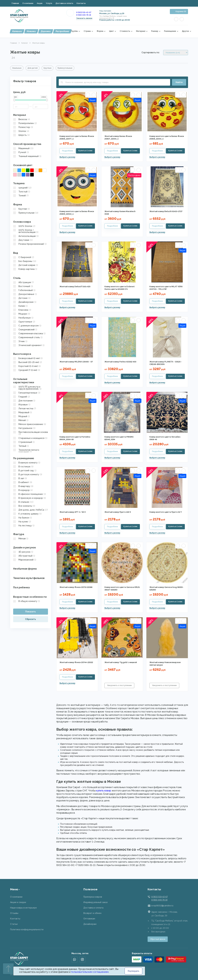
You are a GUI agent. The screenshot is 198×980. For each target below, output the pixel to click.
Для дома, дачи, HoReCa (31, 510)
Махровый (23, 412)
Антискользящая (26, 236)
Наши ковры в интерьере (23, 908)
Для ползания (24, 401)
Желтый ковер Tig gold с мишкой (121, 662)
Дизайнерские (25, 302)
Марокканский (25, 560)
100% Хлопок (24, 226)
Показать (31, 612)
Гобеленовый (24, 290)
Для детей (33, 68)
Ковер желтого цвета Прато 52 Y (166, 512)
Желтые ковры (39, 43)
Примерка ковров (93, 897)
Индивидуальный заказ (96, 902)
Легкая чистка (25, 408)
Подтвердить (133, 971)
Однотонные (24, 322)
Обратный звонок (158, 939)
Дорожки (46, 31)
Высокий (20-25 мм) (28, 362)
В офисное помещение (30, 494)
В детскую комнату (28, 474)
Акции (40, 3)
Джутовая (23, 240)
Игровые (22, 405)
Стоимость (125, 31)
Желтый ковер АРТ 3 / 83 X (73, 512)
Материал (141, 31)
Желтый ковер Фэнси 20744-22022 (76, 662)
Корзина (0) (181, 11)
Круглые (48, 68)
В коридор (23, 490)
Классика (22, 310)
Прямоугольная (26, 213)
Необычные (23, 318)
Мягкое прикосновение (30, 424)
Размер (155, 31)
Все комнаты (24, 506)
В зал (20, 478)
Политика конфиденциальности (27, 929)
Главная (15, 3)
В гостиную (23, 467)
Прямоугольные (65, 68)
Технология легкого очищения (26, 451)
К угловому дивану (27, 514)
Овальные (17, 68)
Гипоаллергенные (27, 393)
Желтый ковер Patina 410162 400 (120, 362)
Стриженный (24, 442)
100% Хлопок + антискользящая (26, 231)
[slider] (14, 100)
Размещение (170, 31)
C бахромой (24, 257)
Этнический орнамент (29, 345)
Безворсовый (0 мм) (28, 358)
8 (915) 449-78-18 (84, 15)
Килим (20, 306)
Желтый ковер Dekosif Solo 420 (75, 287)
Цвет (111, 31)
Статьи (14, 924)
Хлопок (21, 131)
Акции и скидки (18, 902)
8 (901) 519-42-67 (84, 12)
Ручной (21, 152)
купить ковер (104, 791)
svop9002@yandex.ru (162, 906)
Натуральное (24, 428)
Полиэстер (23, 127)
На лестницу (24, 526)
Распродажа (62, 31)
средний (22, 188)
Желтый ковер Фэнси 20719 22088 (76, 587)
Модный (21, 416)
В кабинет (23, 482)
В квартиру (23, 486)
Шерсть (21, 135)
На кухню (22, 522)
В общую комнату (27, 601)
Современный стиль (28, 337)
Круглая (21, 209)
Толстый (22, 192)
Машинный (23, 148)
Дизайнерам (90, 924)
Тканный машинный (27, 156)
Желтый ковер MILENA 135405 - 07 (76, 362)
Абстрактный (24, 556)
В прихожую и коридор (30, 498)
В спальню (23, 502)
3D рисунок (23, 552)
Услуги (49, 3)
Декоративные (25, 294)
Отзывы (14, 913)
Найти (179, 82)
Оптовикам (89, 919)
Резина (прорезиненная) (30, 244)
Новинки (31, 31)
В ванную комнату (27, 463)
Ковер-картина (25, 269)
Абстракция (23, 282)
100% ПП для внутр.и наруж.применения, (27, 388)
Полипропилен (25, 123)
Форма (100, 31)
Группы (74, 31)
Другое (185, 31)
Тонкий (21, 196)
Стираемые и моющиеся (30, 438)
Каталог (17, 31)
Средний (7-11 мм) (27, 370)
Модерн (22, 314)
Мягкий (21, 420)
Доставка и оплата (64, 3)
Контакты (81, 3)
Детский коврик (26, 265)
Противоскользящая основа (31, 433)
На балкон (23, 518)
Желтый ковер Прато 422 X (118, 512)
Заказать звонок (84, 18)
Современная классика (29, 333)
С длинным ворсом (27, 326)
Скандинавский (25, 330)
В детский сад (25, 470)
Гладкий (22, 397)
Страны (87, 31)
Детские (22, 298)
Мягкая (21, 539)
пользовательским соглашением (90, 972)
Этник (20, 341)
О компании (28, 3)
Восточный (23, 286)
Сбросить (31, 619)
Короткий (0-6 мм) (27, 366)
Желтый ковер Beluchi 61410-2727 (166, 211)
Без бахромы (25, 261)
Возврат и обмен (92, 913)
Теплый (21, 446)
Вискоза (22, 119)
